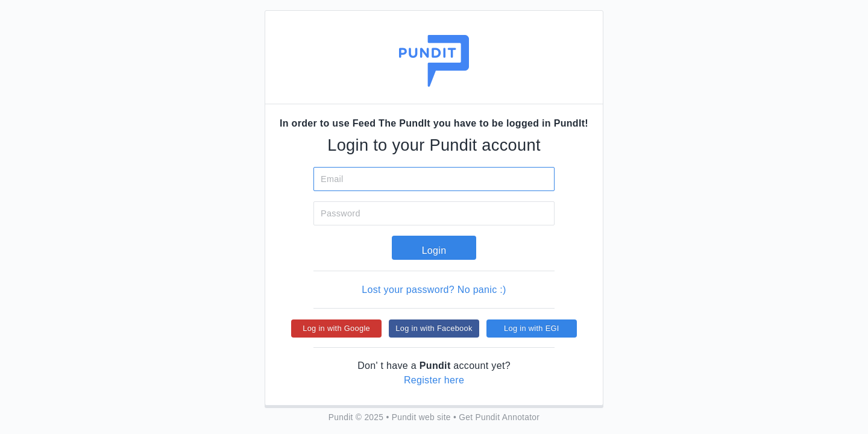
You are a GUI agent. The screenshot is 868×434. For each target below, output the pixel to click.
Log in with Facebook (434, 328)
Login (434, 250)
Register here (434, 380)
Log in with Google (336, 328)
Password (341, 213)
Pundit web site (421, 417)
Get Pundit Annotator (499, 417)
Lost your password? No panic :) (434, 290)
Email (332, 179)
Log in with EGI (532, 328)
